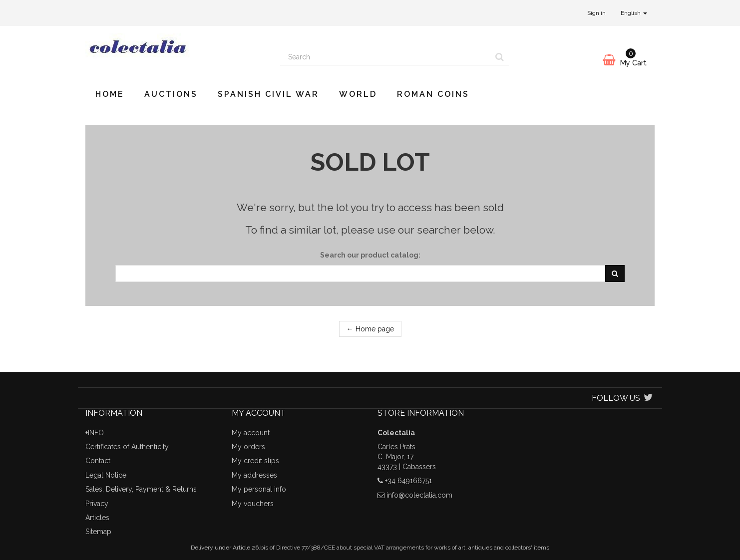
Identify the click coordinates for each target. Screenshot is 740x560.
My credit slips (255, 461)
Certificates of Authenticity (127, 447)
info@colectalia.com (419, 495)
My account (251, 433)
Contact (98, 461)
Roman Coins (433, 94)
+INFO (95, 433)
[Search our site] (385, 57)
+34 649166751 (408, 481)
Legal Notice (106, 475)
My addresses (254, 475)
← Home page (370, 329)
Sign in (596, 13)
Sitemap (98, 532)
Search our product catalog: (370, 255)
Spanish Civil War (268, 94)
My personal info (259, 489)
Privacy (97, 504)
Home (110, 94)
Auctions (171, 94)
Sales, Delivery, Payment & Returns (141, 489)
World (358, 94)
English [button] (634, 13)
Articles (97, 518)
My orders (248, 447)
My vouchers (253, 504)
